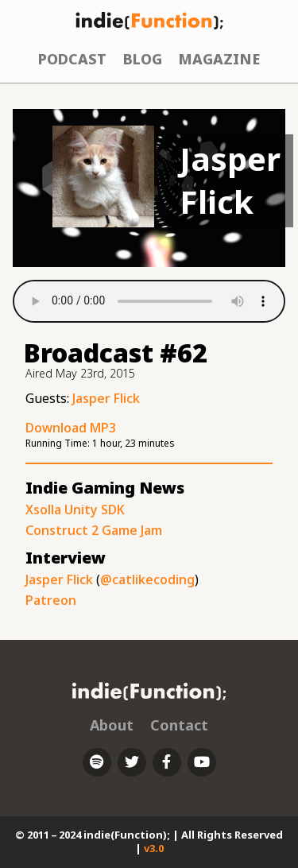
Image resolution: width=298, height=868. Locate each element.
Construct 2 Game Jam (94, 530)
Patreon (51, 600)
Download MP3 (71, 428)
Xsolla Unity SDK (75, 510)
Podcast (72, 59)
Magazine (219, 59)
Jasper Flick (106, 398)
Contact (179, 725)
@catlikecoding (147, 579)
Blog (143, 59)
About (112, 725)
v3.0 (154, 848)
